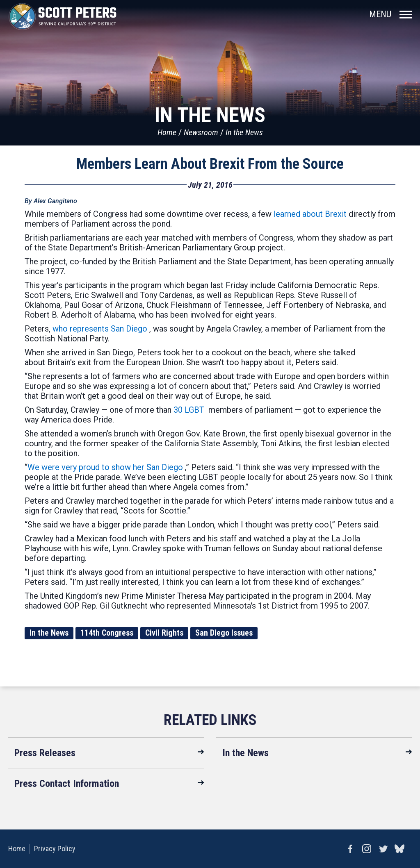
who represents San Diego (100, 329)
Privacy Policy (55, 849)
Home (167, 132)
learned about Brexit (310, 214)
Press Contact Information (67, 784)
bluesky (399, 849)
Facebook (350, 849)
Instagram (367, 849)
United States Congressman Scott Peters (63, 16)
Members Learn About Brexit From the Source (210, 164)
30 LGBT (189, 410)
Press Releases (45, 753)
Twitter (383, 849)
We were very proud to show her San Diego (105, 467)
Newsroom (201, 132)
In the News (244, 132)
